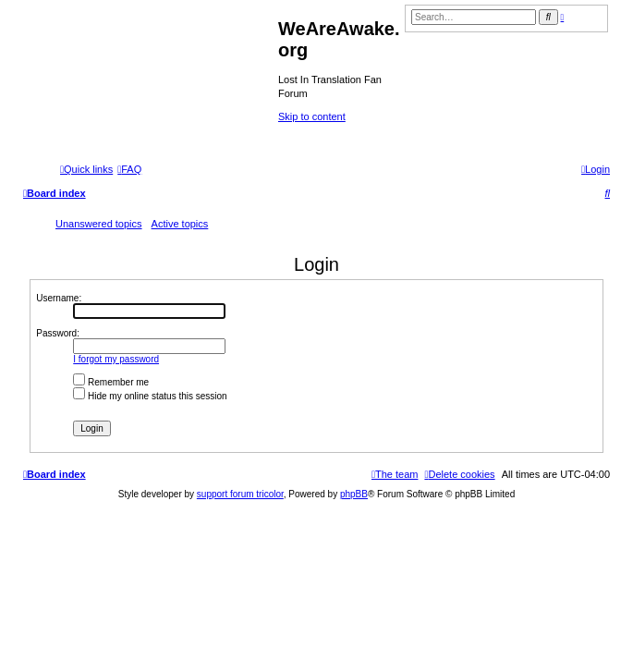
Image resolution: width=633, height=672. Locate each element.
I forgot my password (116, 359)
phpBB (354, 494)
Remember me (111, 382)
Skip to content (312, 116)
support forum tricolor (240, 494)
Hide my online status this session (150, 396)
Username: (59, 298)
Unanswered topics (99, 224)
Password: (58, 333)
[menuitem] (129, 169)
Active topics (180, 224)
